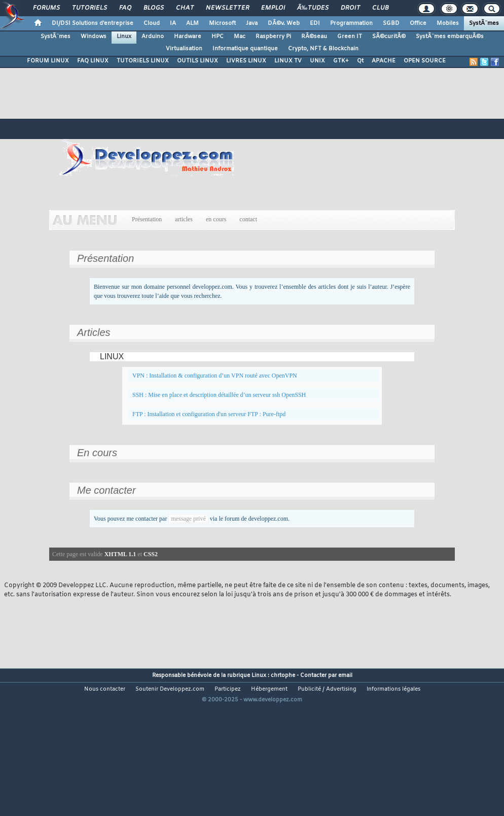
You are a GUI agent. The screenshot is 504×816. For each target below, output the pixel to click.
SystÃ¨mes (484, 23)
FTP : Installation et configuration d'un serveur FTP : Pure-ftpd (209, 414)
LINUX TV (288, 61)
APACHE (384, 61)
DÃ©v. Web (284, 23)
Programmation (351, 23)
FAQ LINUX (93, 61)
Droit (350, 8)
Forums (46, 8)
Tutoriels (89, 8)
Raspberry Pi (273, 37)
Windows (94, 37)
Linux (124, 37)
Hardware (188, 37)
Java (252, 23)
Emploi (273, 8)
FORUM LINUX (48, 61)
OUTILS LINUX (197, 61)
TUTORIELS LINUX (143, 61)
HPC (218, 37)
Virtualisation (184, 49)
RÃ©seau (314, 37)
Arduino (153, 37)
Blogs (154, 8)
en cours (216, 219)
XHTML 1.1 (120, 554)
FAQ (125, 8)
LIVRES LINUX (246, 61)
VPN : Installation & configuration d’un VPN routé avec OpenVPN (215, 376)
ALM (192, 23)
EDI (315, 23)
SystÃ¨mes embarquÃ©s (450, 37)
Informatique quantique (245, 49)
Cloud (152, 23)
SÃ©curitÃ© (389, 37)
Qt (360, 61)
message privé (188, 519)
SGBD (391, 23)
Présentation (147, 219)
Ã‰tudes (313, 8)
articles (184, 219)
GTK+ (341, 61)
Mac (240, 37)
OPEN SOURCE (425, 61)
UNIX (317, 61)
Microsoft (222, 23)
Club (380, 8)
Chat (185, 8)
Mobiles (448, 23)
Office (418, 23)
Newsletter (227, 8)
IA (173, 23)
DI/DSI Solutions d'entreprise (93, 23)
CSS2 (151, 554)
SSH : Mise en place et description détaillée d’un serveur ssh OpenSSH (219, 395)
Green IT (350, 37)
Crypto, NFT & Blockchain (323, 49)
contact (248, 219)
